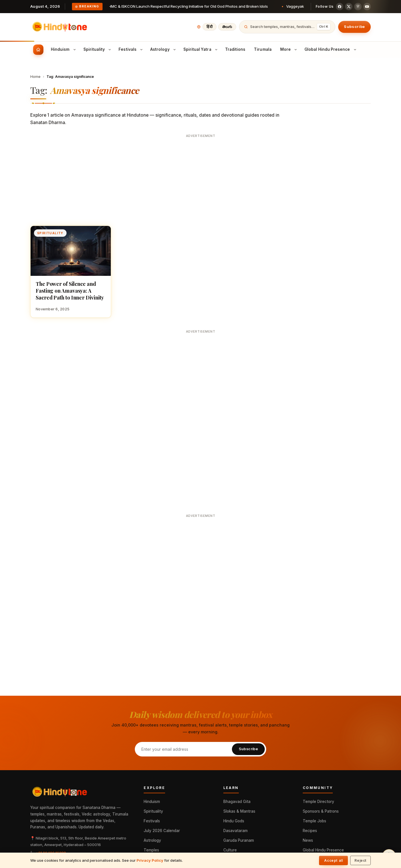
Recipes (310, 831)
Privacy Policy (150, 860)
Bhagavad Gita (237, 802)
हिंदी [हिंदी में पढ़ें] (209, 27)
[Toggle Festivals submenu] (141, 50)
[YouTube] (367, 7)
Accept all (333, 860)
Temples (151, 850)
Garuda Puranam (239, 840)
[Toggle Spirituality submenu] (110, 50)
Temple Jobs (314, 821)
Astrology (152, 840)
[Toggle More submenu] (296, 50)
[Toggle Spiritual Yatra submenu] (216, 50)
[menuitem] (38, 50)
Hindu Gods (234, 821)
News (308, 840)
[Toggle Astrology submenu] (175, 50)
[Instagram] (358, 7)
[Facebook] (340, 7)
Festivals (152, 821)
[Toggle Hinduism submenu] (75, 50)
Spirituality (153, 811)
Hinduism (152, 802)
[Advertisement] (201, 180)
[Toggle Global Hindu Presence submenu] (355, 50)
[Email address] (183, 749)
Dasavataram (235, 831)
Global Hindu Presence (323, 850)
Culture (230, 850)
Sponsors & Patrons (321, 811)
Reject (360, 860)
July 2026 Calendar (162, 831)
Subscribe (354, 27)
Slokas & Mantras (239, 811)
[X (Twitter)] (349, 7)
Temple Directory (318, 802)
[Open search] (287, 27)
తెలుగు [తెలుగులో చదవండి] (227, 27)
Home (35, 77)
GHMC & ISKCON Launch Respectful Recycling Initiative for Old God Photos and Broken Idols (190, 6)
